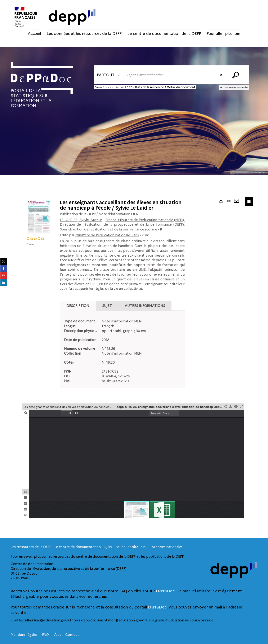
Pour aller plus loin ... (132, 547)
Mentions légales (24, 635)
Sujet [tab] (107, 306)
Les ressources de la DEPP (31, 547)
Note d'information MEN (122, 353)
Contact (72, 635)
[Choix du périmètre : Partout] (109, 75)
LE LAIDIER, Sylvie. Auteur (81, 220)
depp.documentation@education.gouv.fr (114, 620)
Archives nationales (167, 547)
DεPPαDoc (165, 591)
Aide (58, 635)
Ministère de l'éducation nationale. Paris (107, 235)
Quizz (108, 547)
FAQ (45, 635)
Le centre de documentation (78, 547)
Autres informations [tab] (145, 306)
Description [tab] (78, 306)
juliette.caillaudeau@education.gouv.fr (42, 620)
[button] (39, 217)
